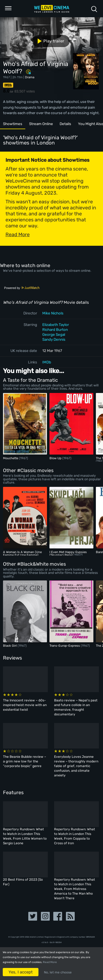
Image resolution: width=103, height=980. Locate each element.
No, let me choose (58, 972)
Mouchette (11, 458)
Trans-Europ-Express (65, 646)
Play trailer (49, 41)
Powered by (22, 288)
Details (65, 124)
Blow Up (56, 458)
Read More (50, 962)
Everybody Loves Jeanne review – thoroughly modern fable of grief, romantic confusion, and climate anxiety (76, 766)
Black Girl (10, 646)
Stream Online (41, 124)
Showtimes (13, 124)
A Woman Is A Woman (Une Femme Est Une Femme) (22, 553)
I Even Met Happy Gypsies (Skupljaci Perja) (68, 553)
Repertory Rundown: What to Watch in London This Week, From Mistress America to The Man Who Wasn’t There (75, 889)
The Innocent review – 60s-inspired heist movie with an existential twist (25, 705)
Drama (30, 77)
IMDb (47, 362)
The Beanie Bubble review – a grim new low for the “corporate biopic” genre (25, 761)
